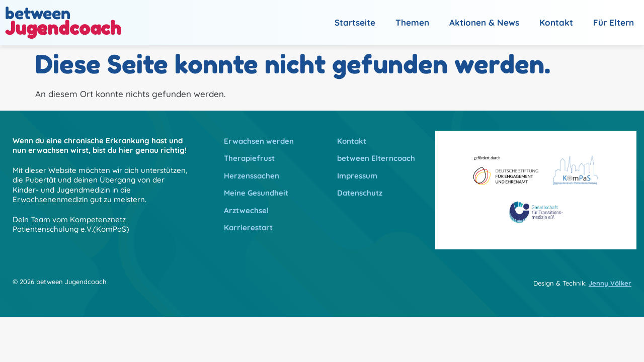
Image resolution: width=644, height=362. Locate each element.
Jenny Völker (610, 283)
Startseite (355, 22)
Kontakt (556, 22)
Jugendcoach (63, 28)
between (38, 13)
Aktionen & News (484, 22)
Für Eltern (614, 22)
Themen (412, 22)
